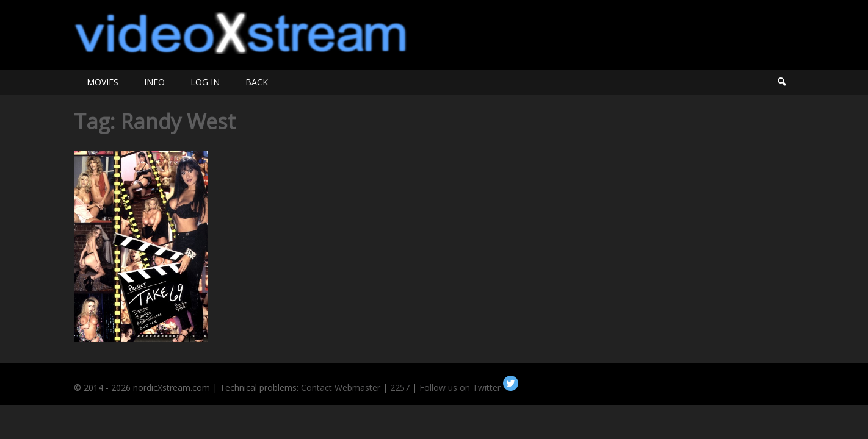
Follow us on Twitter (469, 387)
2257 (400, 387)
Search (781, 82)
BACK (257, 82)
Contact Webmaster (341, 387)
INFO (154, 82)
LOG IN (205, 82)
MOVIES (103, 82)
